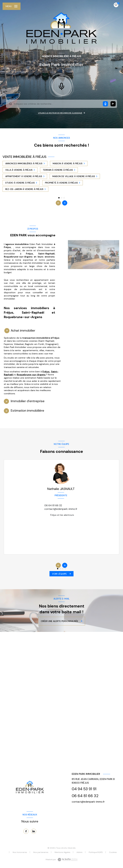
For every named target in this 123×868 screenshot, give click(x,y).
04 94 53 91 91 (84, 789)
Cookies (113, 852)
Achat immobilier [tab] (23, 330)
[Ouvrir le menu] (12, 6)
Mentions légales (62, 852)
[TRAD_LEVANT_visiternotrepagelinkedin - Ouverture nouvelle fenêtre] (34, 831)
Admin (80, 852)
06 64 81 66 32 (53, 505)
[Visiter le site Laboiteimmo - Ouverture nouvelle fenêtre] (67, 860)
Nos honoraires (20, 852)
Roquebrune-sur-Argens (31, 375)
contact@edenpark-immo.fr (61, 509)
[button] (65, 203)
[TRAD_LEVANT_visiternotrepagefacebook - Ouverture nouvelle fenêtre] (26, 831)
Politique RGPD (96, 852)
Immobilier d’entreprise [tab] (28, 401)
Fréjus (46, 372)
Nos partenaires (41, 852)
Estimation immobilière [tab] (27, 410)
